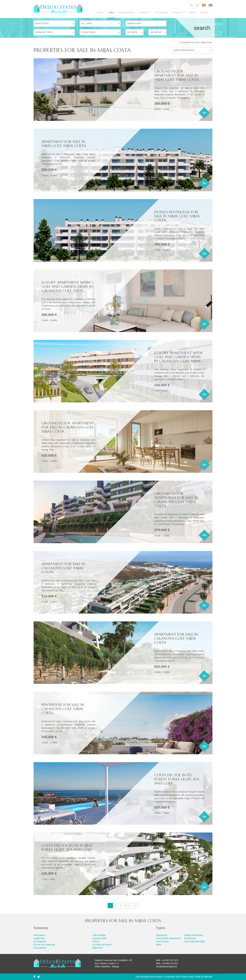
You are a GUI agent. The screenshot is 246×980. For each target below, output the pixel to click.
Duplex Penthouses (194, 935)
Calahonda (39, 938)
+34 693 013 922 (170, 963)
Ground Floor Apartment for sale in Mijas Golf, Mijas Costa (176, 75)
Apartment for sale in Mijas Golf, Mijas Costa (64, 144)
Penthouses (190, 938)
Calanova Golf (99, 938)
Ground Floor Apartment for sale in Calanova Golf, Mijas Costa (68, 427)
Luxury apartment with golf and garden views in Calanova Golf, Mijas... (67, 287)
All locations (39, 935)
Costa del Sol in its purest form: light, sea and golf (177, 779)
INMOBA (208, 977)
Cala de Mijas (99, 935)
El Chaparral (40, 941)
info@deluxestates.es (166, 967)
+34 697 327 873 (170, 960)
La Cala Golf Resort (102, 945)
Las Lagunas (40, 948)
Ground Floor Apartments (168, 938)
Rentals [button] (145, 12)
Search (202, 28)
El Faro (96, 941)
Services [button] (178, 12)
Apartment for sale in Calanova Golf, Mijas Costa (63, 568)
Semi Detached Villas (195, 941)
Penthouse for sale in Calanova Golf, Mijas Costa (63, 709)
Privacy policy (187, 977)
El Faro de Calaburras (44, 945)
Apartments (162, 935)
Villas (159, 945)
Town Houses (163, 941)
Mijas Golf (97, 948)
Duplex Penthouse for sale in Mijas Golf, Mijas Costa (177, 216)
